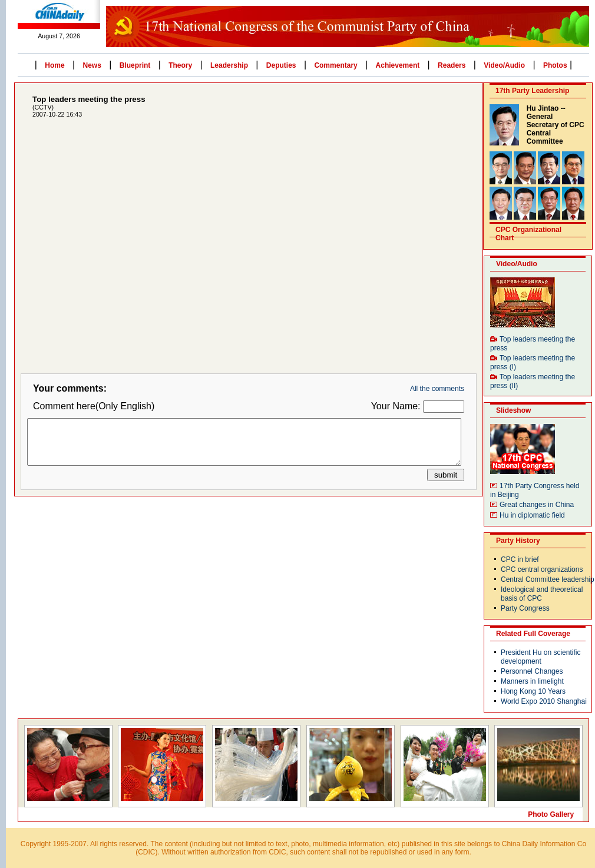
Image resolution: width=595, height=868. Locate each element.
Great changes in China (537, 505)
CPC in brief (520, 559)
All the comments (437, 389)
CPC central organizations (542, 569)
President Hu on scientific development (541, 657)
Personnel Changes (532, 671)
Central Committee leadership (548, 579)
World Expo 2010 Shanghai (544, 701)
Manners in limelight (532, 681)
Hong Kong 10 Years (533, 691)
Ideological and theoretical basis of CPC (542, 594)
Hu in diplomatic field (532, 515)
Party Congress (525, 608)
